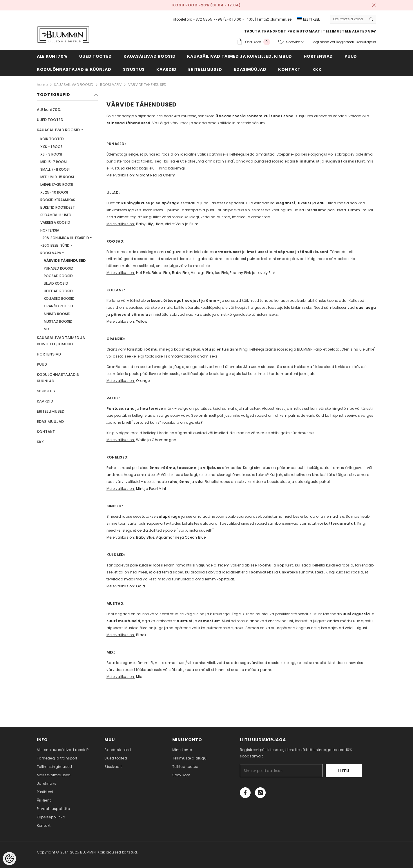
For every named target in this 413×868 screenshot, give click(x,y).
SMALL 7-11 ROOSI (55, 169)
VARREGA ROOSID (55, 222)
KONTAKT (46, 432)
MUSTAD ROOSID (58, 321)
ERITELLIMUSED (51, 411)
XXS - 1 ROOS (51, 147)
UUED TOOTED (50, 120)
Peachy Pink (240, 273)
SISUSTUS (46, 391)
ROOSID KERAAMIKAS (58, 200)
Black (141, 635)
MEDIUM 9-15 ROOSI (57, 177)
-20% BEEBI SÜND (55, 245)
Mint (140, 489)
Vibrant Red (147, 175)
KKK (40, 442)
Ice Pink (222, 273)
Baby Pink (181, 273)
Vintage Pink (202, 273)
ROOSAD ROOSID (58, 276)
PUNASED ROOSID (59, 268)
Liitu (344, 771)
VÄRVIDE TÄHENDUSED (147, 85)
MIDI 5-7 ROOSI (54, 162)
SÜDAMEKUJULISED (56, 215)
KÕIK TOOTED (52, 139)
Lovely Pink (266, 273)
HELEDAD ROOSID (58, 291)
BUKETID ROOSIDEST (58, 207)
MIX (47, 329)
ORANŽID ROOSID (58, 306)
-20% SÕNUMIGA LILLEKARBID (65, 238)
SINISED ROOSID (57, 314)
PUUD (42, 364)
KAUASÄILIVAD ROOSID (74, 85)
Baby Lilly (144, 224)
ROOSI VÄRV (111, 85)
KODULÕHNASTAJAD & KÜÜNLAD (58, 378)
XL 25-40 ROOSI (54, 192)
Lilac (159, 224)
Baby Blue (145, 537)
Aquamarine (168, 537)
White (141, 440)
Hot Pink (143, 273)
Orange (143, 381)
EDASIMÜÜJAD (50, 422)
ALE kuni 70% (49, 110)
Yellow (142, 321)
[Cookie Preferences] (9, 859)
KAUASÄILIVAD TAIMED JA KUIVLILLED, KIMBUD (61, 341)
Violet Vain (174, 224)
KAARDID (45, 401)
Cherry (169, 175)
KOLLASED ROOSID (59, 298)
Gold (141, 586)
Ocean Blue (195, 537)
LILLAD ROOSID (56, 283)
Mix (139, 677)
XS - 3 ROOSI (51, 154)
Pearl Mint (158, 489)
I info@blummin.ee (274, 19)
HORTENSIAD (49, 354)
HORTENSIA (50, 230)
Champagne (164, 440)
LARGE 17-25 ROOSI (57, 184)
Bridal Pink (161, 273)
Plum (194, 224)
